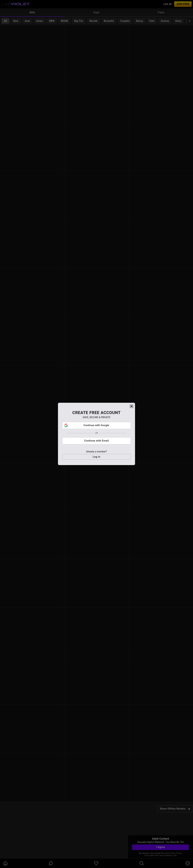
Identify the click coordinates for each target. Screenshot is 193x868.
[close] (132, 408)
